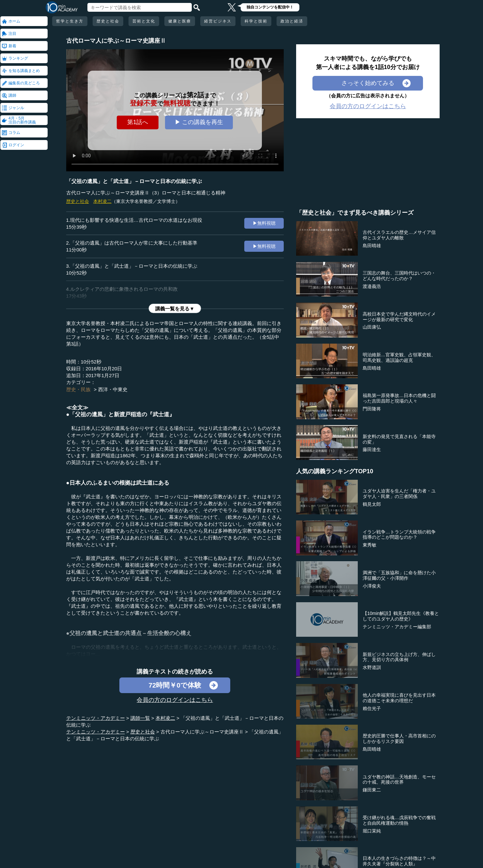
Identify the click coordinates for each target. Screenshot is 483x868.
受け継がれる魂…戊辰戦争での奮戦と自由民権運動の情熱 (399, 820)
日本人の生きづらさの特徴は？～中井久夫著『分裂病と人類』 (399, 861)
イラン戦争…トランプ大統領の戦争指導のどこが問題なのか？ (399, 535)
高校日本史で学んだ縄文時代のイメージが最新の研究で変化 (399, 317)
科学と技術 (256, 21)
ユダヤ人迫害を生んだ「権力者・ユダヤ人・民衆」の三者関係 (399, 494)
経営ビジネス (218, 21)
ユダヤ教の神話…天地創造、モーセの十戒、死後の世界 (399, 780)
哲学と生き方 (70, 21)
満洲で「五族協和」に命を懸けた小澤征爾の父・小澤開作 (399, 575)
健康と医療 (180, 21)
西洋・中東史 (113, 389)
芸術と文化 (144, 21)
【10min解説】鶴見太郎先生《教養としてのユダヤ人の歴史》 (401, 616)
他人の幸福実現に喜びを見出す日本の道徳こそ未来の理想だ (399, 698)
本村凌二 (102, 201)
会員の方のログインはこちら (175, 700)
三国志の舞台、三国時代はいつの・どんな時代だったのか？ (399, 276)
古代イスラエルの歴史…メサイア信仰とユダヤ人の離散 (399, 235)
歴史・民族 (78, 389)
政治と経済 (292, 21)
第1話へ (138, 122)
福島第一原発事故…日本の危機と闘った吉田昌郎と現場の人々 (399, 398)
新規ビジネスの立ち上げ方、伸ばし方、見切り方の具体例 (399, 657)
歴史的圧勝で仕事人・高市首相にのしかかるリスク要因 (399, 739)
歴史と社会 (108, 21)
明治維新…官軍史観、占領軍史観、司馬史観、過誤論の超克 (399, 357)
